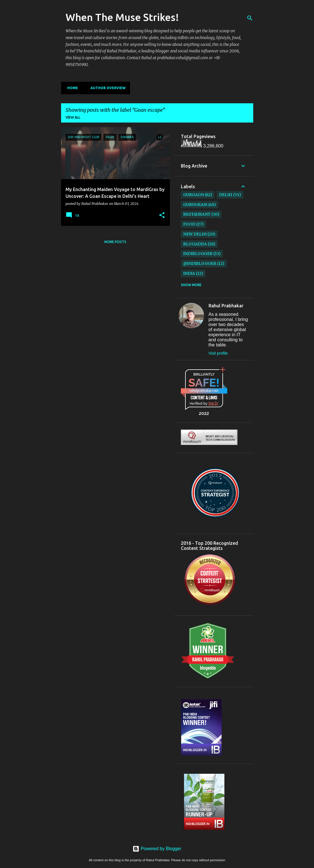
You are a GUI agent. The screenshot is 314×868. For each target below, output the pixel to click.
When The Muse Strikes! (122, 17)
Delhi (226, 195)
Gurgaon (194, 195)
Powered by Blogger (157, 849)
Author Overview (106, 88)
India (189, 273)
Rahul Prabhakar (226, 306)
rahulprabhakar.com (204, 391)
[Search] (250, 18)
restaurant (197, 214)
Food (189, 224)
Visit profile (218, 353)
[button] (162, 215)
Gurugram (195, 205)
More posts (115, 242)
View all (73, 117)
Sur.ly (213, 403)
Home (71, 88)
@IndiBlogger (200, 263)
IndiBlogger (198, 254)
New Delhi (195, 234)
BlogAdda (195, 244)
